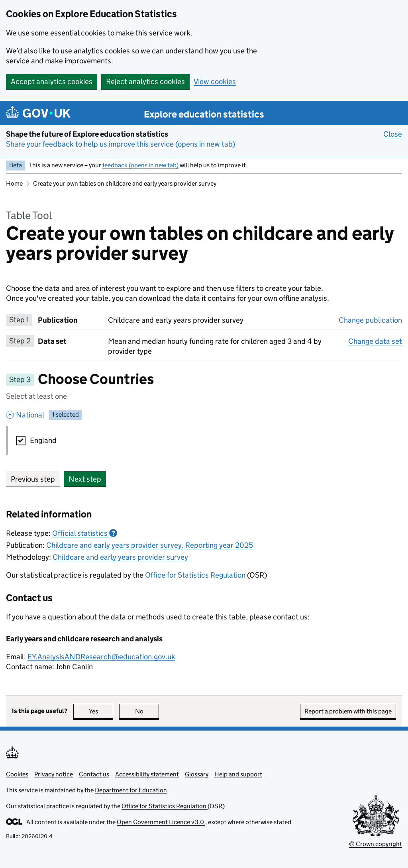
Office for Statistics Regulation (195, 575)
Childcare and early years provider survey (120, 557)
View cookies (215, 81)
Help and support (238, 774)
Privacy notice (54, 774)
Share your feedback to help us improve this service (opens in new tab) (121, 144)
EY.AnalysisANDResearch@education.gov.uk (101, 657)
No (147, 711)
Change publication (370, 320)
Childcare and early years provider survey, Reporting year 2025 (150, 545)
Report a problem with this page (348, 711)
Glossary (197, 774)
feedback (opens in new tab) (140, 165)
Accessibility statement (147, 774)
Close (393, 134)
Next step (85, 479)
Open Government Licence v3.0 (161, 822)
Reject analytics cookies (145, 81)
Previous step (33, 479)
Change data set (375, 341)
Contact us (94, 774)
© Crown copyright (376, 844)
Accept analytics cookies (52, 81)
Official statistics (85, 533)
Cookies (17, 774)
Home (14, 183)
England (43, 440)
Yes (101, 711)
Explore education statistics (204, 114)
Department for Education (131, 790)
